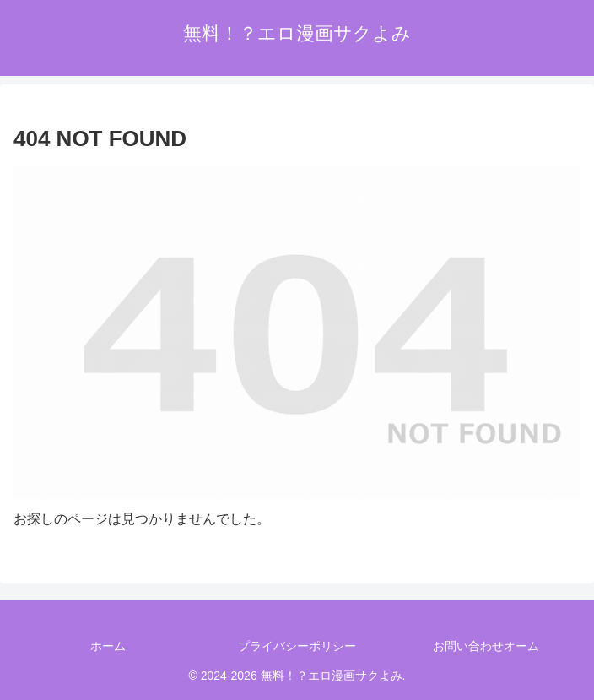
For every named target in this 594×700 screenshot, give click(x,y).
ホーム (108, 646)
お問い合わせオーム (486, 646)
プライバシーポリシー (297, 646)
